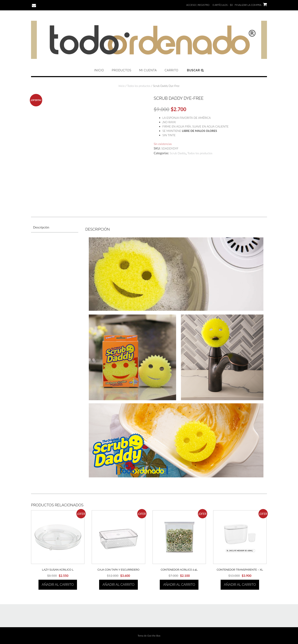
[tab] (55, 227)
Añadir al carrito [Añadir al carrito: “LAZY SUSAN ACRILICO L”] (58, 585)
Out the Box (154, 636)
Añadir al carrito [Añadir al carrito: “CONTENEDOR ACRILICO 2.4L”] (179, 585)
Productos (122, 70)
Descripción (41, 227)
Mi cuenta (148, 70)
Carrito (172, 70)
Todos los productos (139, 86)
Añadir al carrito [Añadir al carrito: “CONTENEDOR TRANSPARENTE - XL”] (240, 585)
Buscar (195, 70)
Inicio (99, 70)
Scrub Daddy (178, 153)
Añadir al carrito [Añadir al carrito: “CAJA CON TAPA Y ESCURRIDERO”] (118, 585)
